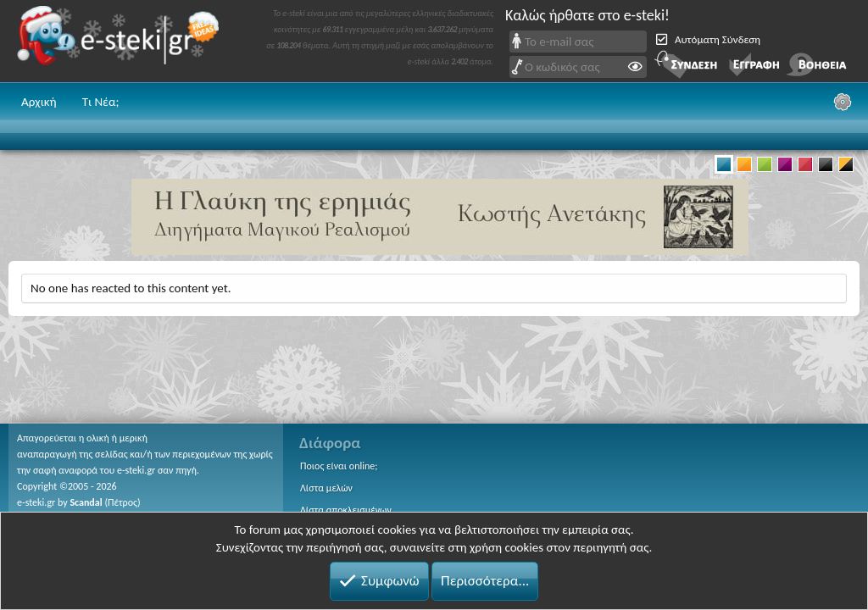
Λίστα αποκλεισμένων (346, 510)
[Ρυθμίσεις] (843, 102)
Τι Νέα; (101, 102)
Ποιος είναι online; (339, 466)
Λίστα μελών (326, 488)
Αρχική (39, 102)
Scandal (86, 502)
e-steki (123, 41)
